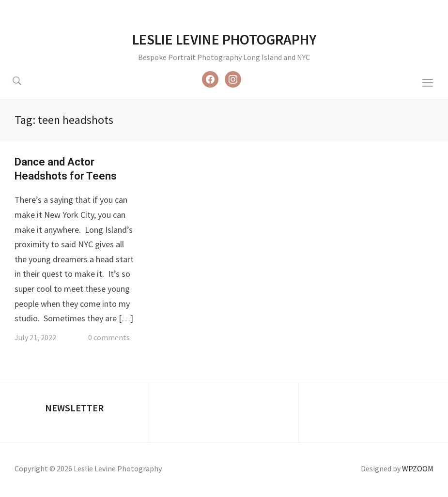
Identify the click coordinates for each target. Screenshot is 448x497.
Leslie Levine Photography (224, 39)
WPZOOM (418, 468)
